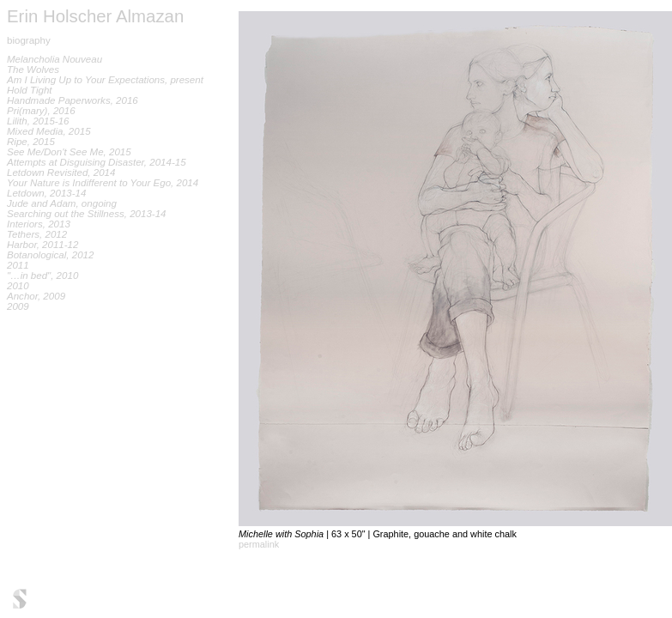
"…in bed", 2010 (42, 276)
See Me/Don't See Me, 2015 (69, 152)
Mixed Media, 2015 (49, 131)
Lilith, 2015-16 (38, 121)
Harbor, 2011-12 (42, 245)
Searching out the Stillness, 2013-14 (87, 214)
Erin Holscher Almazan (95, 16)
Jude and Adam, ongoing (62, 203)
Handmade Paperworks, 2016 (73, 100)
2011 (18, 265)
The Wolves (33, 70)
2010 (18, 286)
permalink (259, 544)
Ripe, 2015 (31, 142)
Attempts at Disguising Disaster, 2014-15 (97, 162)
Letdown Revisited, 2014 (61, 173)
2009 (18, 306)
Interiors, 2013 (39, 224)
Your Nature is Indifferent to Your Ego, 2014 (103, 183)
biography (29, 40)
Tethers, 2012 (37, 234)
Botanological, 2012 (50, 255)
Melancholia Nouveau (54, 59)
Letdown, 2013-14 (46, 193)
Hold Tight (30, 90)
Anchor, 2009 (36, 296)
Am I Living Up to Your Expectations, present (105, 80)
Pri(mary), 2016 (41, 111)
